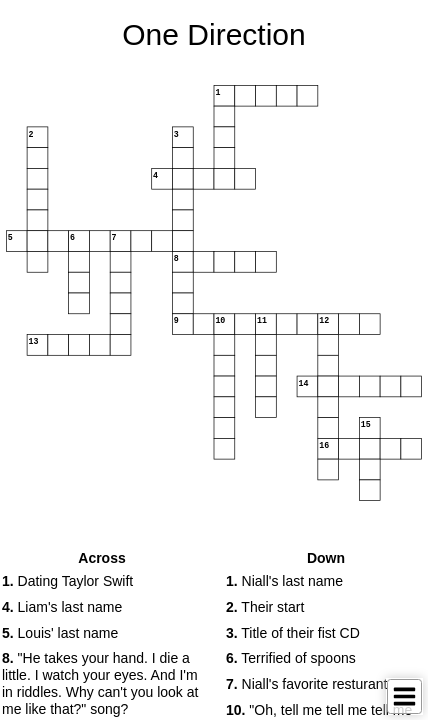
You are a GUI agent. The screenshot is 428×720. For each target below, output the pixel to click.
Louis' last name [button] (60, 633)
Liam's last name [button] (62, 607)
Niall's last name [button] (284, 581)
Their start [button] (265, 607)
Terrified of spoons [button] (291, 658)
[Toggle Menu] (404, 696)
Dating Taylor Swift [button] (67, 581)
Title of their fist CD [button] (293, 633)
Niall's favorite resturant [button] (306, 684)
